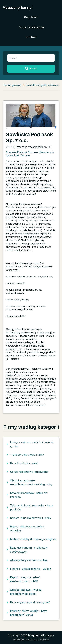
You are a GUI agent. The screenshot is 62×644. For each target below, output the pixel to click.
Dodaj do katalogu (31, 27)
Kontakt (31, 37)
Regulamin (31, 17)
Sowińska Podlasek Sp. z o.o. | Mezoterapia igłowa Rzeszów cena (30, 154)
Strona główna (12, 85)
